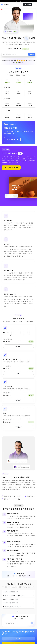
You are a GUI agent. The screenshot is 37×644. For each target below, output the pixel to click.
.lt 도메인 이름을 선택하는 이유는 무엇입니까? (14, 596)
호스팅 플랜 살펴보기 (12, 140)
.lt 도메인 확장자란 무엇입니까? (10, 592)
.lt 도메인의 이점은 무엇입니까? (10, 603)
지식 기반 (29, 496)
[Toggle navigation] (35, 4)
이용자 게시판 (28, 4)
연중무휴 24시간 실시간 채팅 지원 (12, 496)
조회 (19, 373)
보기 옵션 (19, 346)
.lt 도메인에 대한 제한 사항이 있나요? (12, 607)
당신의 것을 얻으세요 (11, 168)
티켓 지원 (6, 499)
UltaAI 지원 (17, 499)
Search (32, 54)
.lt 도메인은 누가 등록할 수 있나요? (11, 599)
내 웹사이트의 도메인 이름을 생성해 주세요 (18, 575)
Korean (21, 1)
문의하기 (15, 1)
